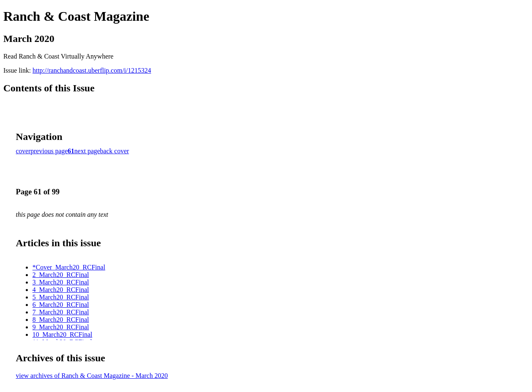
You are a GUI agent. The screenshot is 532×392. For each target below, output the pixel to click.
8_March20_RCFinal (61, 320)
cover (23, 151)
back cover (115, 151)
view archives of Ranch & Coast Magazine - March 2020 (92, 376)
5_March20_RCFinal (61, 297)
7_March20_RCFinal (61, 312)
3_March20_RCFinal (61, 282)
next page (87, 151)
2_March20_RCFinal (61, 275)
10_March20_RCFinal (62, 334)
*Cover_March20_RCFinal (69, 267)
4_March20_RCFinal (61, 290)
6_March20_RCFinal (61, 305)
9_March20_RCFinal (61, 327)
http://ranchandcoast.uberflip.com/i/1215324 (92, 70)
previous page (49, 151)
